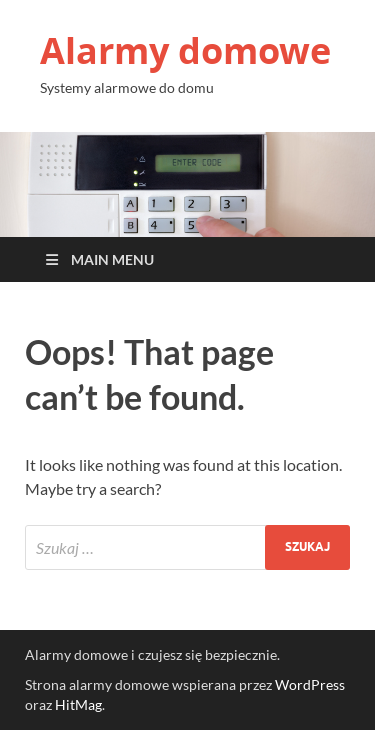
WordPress (310, 684)
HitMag (78, 704)
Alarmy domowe (185, 50)
